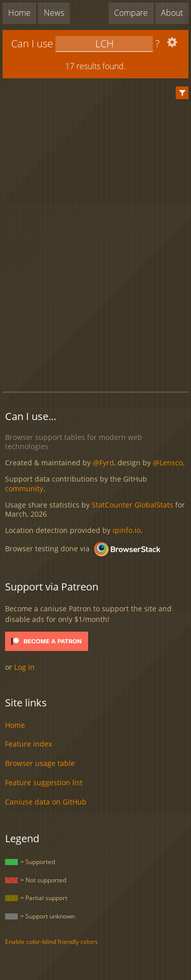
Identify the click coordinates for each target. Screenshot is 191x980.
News (54, 13)
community (24, 488)
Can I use (32, 43)
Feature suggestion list (44, 782)
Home (19, 13)
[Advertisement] (97, 360)
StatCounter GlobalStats (132, 505)
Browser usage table (40, 763)
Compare (131, 13)
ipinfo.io (127, 530)
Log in (24, 667)
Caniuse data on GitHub (46, 802)
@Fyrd (103, 463)
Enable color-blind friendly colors (51, 942)
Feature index (29, 744)
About (172, 13)
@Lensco (168, 463)
